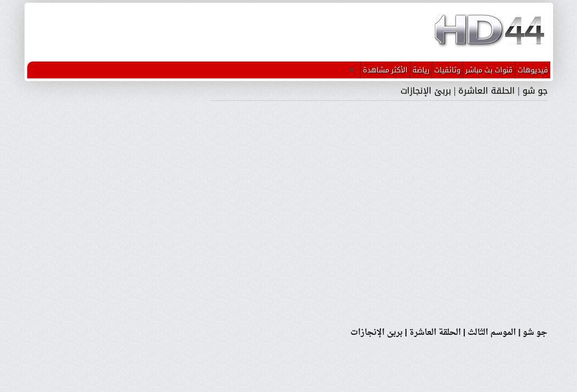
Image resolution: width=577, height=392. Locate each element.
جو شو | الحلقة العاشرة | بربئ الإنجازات (474, 91)
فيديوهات (533, 70)
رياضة (421, 70)
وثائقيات (447, 70)
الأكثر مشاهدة (385, 70)
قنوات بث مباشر (489, 70)
